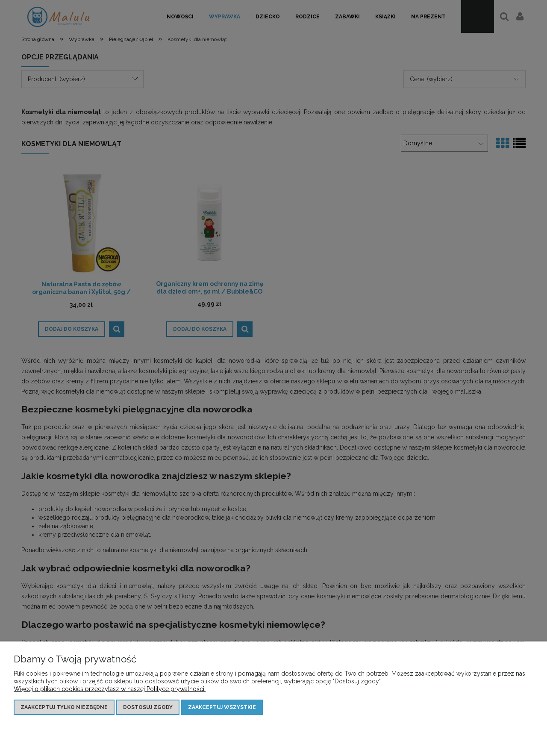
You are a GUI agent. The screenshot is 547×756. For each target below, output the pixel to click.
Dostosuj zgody (148, 707)
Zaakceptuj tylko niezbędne (64, 707)
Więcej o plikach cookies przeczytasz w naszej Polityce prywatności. (110, 689)
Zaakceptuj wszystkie (222, 707)
